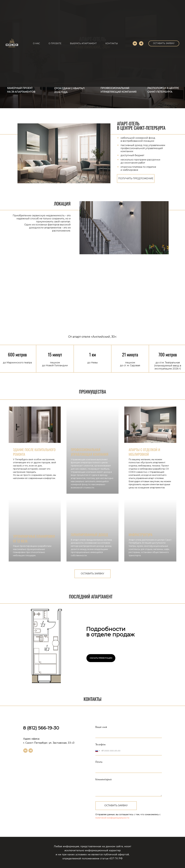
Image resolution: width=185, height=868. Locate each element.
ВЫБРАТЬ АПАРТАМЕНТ (83, 43)
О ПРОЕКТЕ (55, 43)
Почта (99, 762)
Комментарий (104, 779)
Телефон (100, 744)
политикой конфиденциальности (112, 818)
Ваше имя (101, 727)
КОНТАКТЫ (112, 43)
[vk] (135, 43)
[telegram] (141, 43)
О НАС (36, 43)
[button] (164, 43)
